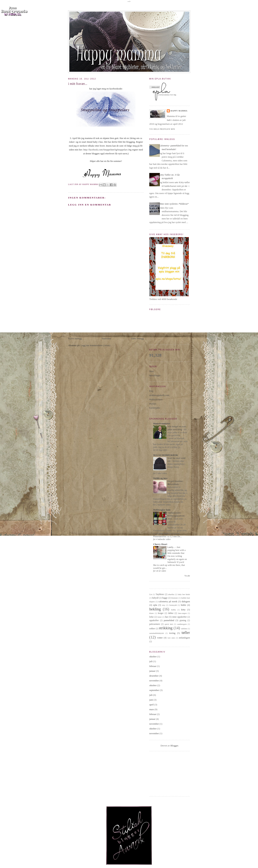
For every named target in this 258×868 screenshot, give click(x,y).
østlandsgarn (184, 638)
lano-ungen (182, 613)
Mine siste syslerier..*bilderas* (174, 204)
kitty (183, 610)
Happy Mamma (179, 111)
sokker (152, 629)
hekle (183, 605)
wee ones (171, 638)
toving (172, 633)
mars (152, 709)
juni (151, 700)
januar (152, 671)
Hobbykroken (156, 399)
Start (152, 371)
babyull (155, 598)
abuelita (171, 594)
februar (153, 666)
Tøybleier (160, 594)
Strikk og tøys (160, 478)
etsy (164, 605)
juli (151, 661)
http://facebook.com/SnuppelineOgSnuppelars (105, 150)
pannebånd (169, 620)
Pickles (153, 404)
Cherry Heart (160, 544)
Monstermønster (162, 423)
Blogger (174, 746)
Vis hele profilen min (162, 129)
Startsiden (106, 338)
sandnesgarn (182, 624)
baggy (165, 598)
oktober (153, 656)
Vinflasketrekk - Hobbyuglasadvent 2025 (176, 516)
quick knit (169, 624)
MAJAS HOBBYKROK (166, 455)
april (152, 705)
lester (160, 617)
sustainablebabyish (157, 633)
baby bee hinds (184, 594)
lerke (151, 617)
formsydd (173, 605)
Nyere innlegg (75, 338)
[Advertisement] (96, 311)
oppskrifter (154, 620)
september (154, 690)
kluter (152, 613)
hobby (173, 610)
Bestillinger (155, 375)
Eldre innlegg (137, 338)
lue (166, 617)
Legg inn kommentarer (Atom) (96, 345)
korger (161, 613)
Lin (151, 594)
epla (155, 605)
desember (154, 676)
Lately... (171, 547)
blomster (175, 598)
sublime (184, 629)
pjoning (183, 620)
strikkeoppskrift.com (159, 395)
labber (171, 613)
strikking (166, 628)
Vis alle (187, 576)
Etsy (151, 391)
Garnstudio (155, 408)
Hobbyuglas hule (162, 510)
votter (160, 638)
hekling (155, 609)
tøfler (186, 632)
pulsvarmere (155, 624)
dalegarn (186, 601)
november (154, 681)
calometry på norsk (168, 601)
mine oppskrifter (179, 617)
